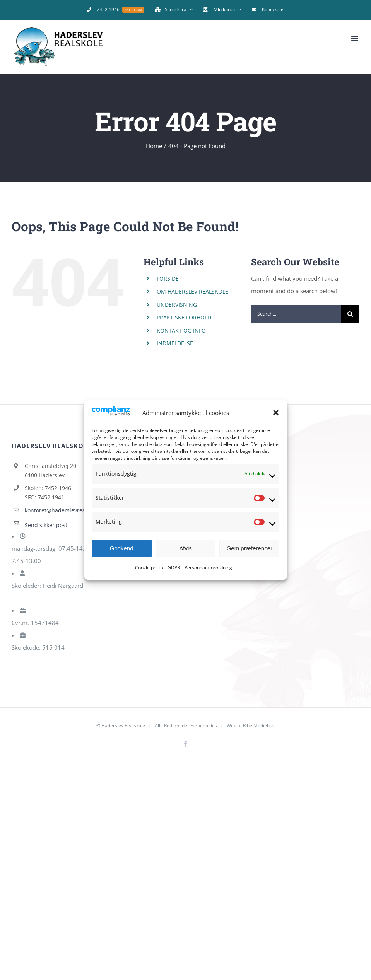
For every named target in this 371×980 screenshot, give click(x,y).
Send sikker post (46, 525)
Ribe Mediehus (259, 725)
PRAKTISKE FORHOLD (184, 317)
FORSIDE (168, 279)
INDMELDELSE (175, 343)
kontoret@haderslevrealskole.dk (66, 510)
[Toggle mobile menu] (355, 38)
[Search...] (296, 314)
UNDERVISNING (177, 305)
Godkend (122, 548)
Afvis (185, 548)
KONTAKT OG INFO (181, 330)
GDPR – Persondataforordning (200, 568)
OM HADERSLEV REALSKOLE (192, 291)
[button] (276, 413)
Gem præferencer (250, 548)
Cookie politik (149, 568)
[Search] (350, 314)
